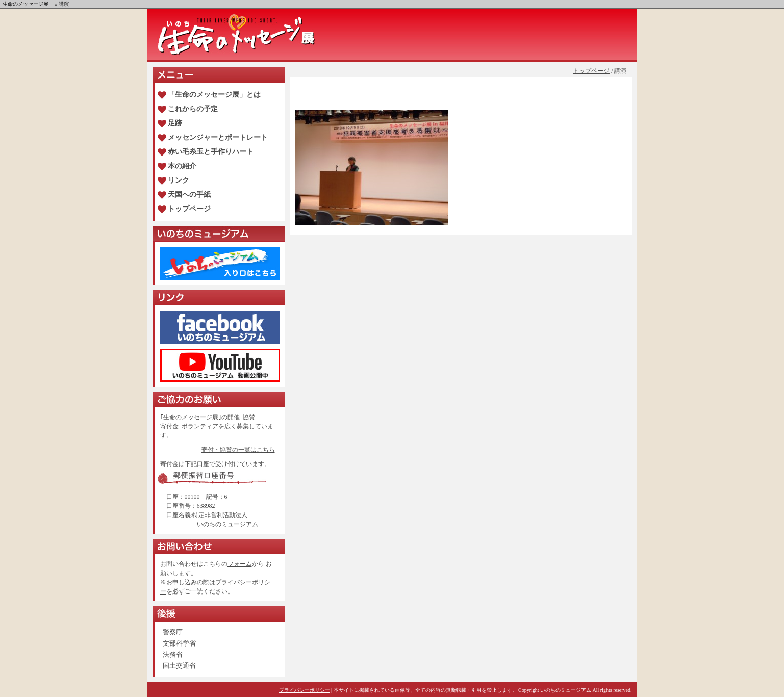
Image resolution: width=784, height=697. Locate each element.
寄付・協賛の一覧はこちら (238, 450)
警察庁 (173, 632)
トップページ (591, 71)
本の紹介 (182, 166)
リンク (179, 180)
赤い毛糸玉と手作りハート (211, 152)
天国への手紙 (189, 195)
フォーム (240, 564)
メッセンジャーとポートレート (218, 137)
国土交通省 (179, 666)
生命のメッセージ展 (26, 4)
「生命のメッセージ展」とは (214, 95)
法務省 (173, 654)
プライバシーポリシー (305, 690)
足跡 (175, 123)
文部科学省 (179, 643)
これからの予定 (193, 109)
